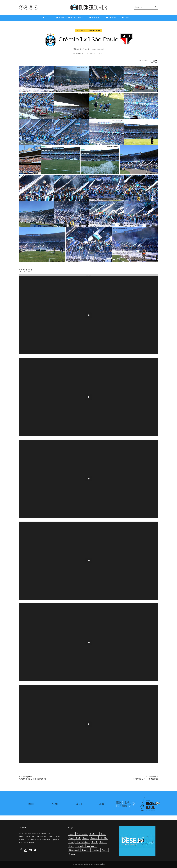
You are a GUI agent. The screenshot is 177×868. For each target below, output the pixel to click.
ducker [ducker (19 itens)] (86, 838)
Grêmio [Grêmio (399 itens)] (103, 842)
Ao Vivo (95, 19)
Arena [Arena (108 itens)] (71, 834)
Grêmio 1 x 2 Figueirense (52, 778)
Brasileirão (81, 30)
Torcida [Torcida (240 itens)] (105, 850)
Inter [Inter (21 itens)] (71, 846)
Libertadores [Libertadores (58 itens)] (91, 846)
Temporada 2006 (94, 30)
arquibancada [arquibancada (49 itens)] (82, 834)
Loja (47, 19)
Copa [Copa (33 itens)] (103, 834)
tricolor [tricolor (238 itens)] (72, 854)
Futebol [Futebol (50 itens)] (94, 838)
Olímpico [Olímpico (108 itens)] (85, 850)
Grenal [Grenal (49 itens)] (94, 842)
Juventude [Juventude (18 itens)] (80, 846)
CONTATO (128, 19)
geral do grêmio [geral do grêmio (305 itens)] (83, 842)
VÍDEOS (111, 19)
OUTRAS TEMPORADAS (70, 19)
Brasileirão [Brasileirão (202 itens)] (94, 834)
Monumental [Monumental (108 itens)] (74, 850)
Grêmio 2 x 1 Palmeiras (125, 778)
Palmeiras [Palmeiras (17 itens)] (95, 850)
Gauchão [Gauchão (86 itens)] (104, 838)
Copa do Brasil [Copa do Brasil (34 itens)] (74, 838)
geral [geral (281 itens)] (71, 842)
